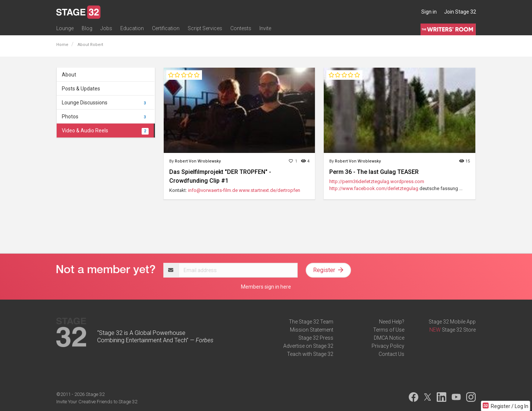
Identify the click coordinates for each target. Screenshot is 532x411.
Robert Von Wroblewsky (198, 161)
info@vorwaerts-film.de (213, 190)
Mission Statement (312, 330)
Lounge (65, 28)
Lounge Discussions (105, 103)
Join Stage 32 (460, 12)
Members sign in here (266, 287)
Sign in (429, 12)
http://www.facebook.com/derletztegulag (374, 188)
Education (132, 28)
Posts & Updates (81, 89)
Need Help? (392, 322)
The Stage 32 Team (311, 322)
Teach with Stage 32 (310, 354)
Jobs (106, 28)
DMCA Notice (389, 338)
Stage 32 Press (316, 338)
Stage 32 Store (459, 330)
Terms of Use (389, 330)
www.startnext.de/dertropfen (269, 190)
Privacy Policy (388, 346)
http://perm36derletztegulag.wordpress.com (377, 181)
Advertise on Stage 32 (308, 346)
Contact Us (391, 354)
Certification (166, 28)
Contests (241, 28)
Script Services (205, 28)
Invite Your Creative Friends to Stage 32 (97, 402)
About (69, 75)
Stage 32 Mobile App (452, 322)
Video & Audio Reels (105, 131)
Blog (87, 28)
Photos (105, 117)
